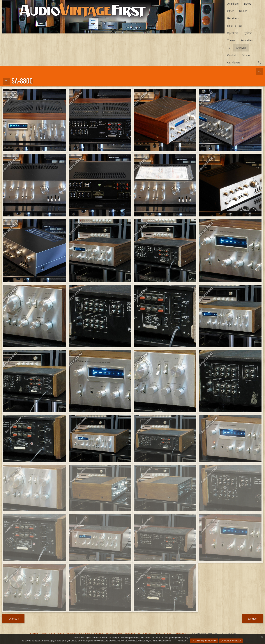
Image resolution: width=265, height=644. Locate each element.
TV (229, 48)
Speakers (233, 33)
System (248, 33)
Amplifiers (233, 4)
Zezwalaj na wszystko (205, 641)
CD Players (234, 63)
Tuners (231, 40)
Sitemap (246, 55)
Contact (232, 55)
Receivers (233, 18)
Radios (243, 11)
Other (230, 11)
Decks (248, 4)
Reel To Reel (235, 26)
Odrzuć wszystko (232, 641)
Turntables (247, 40)
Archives (241, 48)
